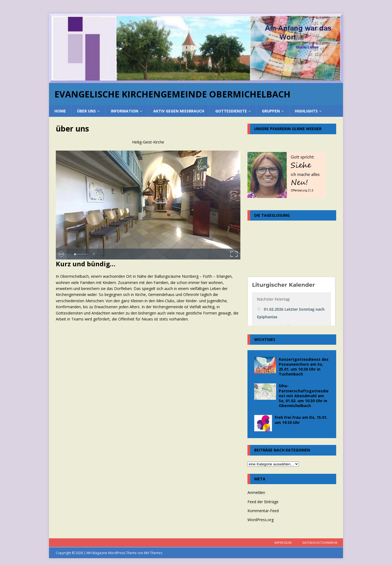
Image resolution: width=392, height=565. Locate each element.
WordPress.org (261, 520)
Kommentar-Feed (263, 511)
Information (125, 111)
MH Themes (153, 553)
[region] (196, 48)
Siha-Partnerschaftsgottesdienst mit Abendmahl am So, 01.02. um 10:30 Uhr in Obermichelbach (304, 396)
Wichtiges (265, 339)
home (60, 111)
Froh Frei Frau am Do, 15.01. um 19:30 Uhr (301, 420)
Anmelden (256, 492)
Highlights (306, 111)
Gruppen (271, 111)
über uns (86, 111)
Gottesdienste (231, 111)
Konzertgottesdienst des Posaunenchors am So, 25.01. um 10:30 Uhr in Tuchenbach (304, 367)
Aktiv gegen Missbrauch (179, 111)
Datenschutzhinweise (320, 543)
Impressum (283, 543)
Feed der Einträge (263, 502)
